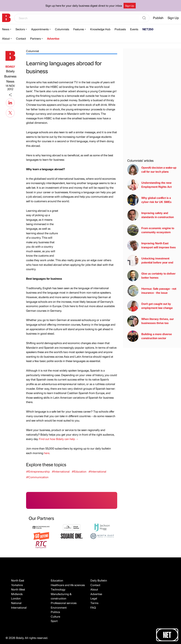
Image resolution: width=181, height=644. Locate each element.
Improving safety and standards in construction (151, 215)
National (16, 603)
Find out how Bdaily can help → (59, 439)
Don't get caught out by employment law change (150, 306)
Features (79, 29)
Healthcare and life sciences (68, 585)
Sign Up (130, 6)
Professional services (64, 603)
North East (18, 580)
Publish (158, 18)
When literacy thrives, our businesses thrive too (151, 321)
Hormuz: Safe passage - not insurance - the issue (152, 291)
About (6, 38)
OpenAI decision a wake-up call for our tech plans (152, 170)
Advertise (53, 38)
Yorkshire (17, 585)
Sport (54, 621)
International (19, 607)
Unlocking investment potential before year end (150, 260)
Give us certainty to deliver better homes (151, 276)
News (6, 29)
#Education (79, 471)
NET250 (148, 29)
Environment (59, 607)
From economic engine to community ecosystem (151, 230)
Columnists (62, 29)
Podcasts (120, 29)
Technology (58, 589)
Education (57, 580)
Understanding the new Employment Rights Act (149, 185)
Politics (55, 612)
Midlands (17, 594)
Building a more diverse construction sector (150, 336)
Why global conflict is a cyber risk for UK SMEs (149, 200)
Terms (94, 603)
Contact (21, 38)
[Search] (144, 18)
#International (61, 471)
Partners (35, 38)
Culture (55, 616)
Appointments (40, 29)
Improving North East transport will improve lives (151, 245)
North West (18, 589)
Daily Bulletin (99, 580)
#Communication (37, 477)
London (16, 598)
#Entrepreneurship (38, 471)
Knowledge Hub (100, 29)
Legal (94, 598)
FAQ (93, 607)
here (47, 453)
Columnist (33, 51)
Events (134, 29)
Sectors (20, 29)
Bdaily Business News (10, 76)
